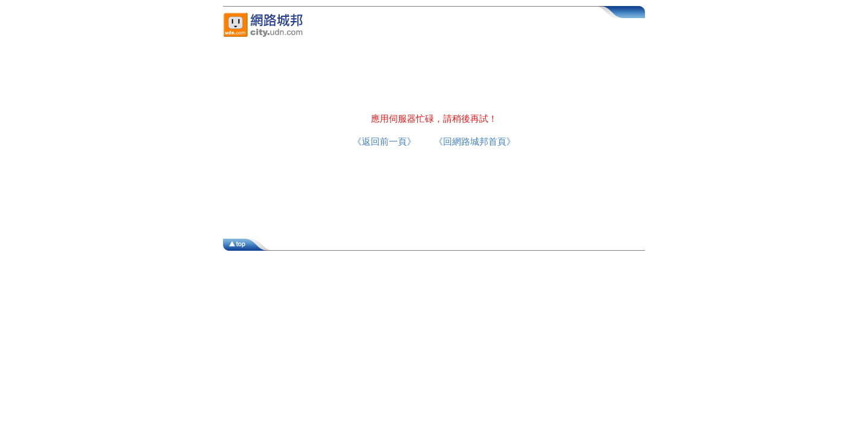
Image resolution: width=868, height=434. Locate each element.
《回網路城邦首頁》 (475, 141)
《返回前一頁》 (384, 141)
